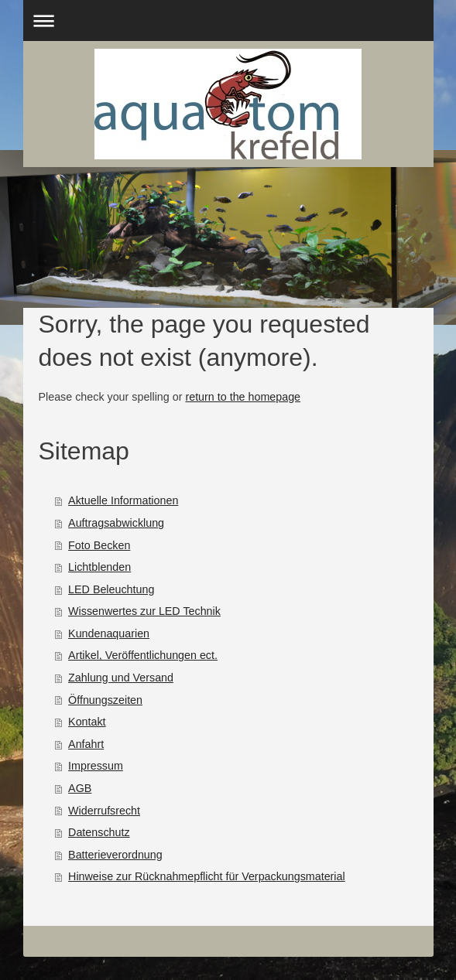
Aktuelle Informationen (123, 500)
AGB (80, 788)
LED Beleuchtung (111, 589)
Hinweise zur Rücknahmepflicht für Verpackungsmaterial (207, 876)
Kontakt (87, 722)
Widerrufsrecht (104, 811)
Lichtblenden (99, 567)
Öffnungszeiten (105, 700)
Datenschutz (99, 832)
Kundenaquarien (109, 633)
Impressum (96, 766)
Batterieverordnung (115, 855)
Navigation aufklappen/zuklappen (228, 20)
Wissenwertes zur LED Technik (144, 611)
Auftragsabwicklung (116, 523)
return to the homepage (243, 397)
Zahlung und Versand (121, 678)
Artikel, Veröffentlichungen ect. (143, 655)
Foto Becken (99, 545)
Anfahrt (86, 744)
